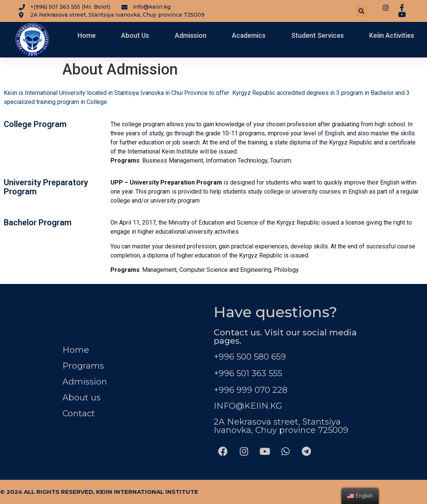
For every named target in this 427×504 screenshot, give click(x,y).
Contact (79, 413)
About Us (135, 36)
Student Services (318, 36)
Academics (249, 36)
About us (82, 398)
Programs (83, 366)
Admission (191, 36)
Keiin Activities (392, 36)
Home (87, 36)
